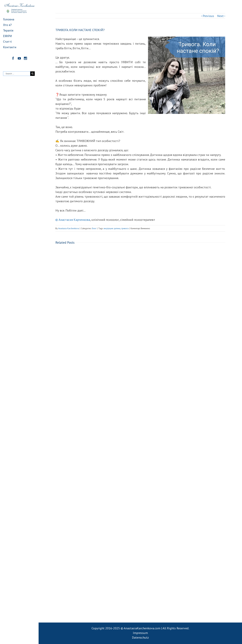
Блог (94, 228)
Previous (208, 16)
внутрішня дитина (112, 228)
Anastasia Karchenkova (69, 228)
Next (220, 16)
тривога (125, 228)
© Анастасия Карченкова (73, 220)
